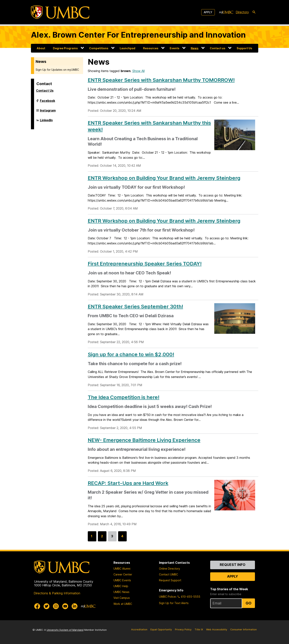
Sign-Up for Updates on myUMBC (57, 70)
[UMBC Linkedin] (75, 606)
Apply (208, 12)
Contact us (218, 48)
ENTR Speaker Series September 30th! (135, 306)
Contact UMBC (169, 574)
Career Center (123, 574)
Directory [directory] (242, 12)
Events (175, 48)
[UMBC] (60, 12)
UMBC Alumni (122, 569)
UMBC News (121, 592)
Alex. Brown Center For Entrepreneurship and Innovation (138, 35)
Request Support (170, 580)
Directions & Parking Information (57, 593)
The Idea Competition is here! (124, 397)
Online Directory (170, 569)
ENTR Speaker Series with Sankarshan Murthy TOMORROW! (161, 80)
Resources (151, 48)
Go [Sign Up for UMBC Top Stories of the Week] (249, 603)
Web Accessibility (217, 629)
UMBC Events (122, 580)
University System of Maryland (65, 630)
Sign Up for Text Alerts (174, 603)
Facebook (47, 102)
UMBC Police (167, 597)
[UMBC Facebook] (37, 606)
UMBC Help (121, 586)
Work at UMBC (123, 604)
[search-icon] (254, 12)
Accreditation (139, 629)
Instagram (48, 112)
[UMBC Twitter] (47, 606)
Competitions (99, 48)
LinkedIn (46, 122)
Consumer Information (243, 629)
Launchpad (127, 48)
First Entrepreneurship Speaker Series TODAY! (145, 264)
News (195, 48)
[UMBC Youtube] (65, 606)
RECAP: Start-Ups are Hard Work (128, 483)
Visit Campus (122, 598)
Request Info (233, 565)
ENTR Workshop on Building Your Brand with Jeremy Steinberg (164, 178)
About (41, 48)
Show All (138, 71)
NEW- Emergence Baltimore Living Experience (144, 440)
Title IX (199, 629)
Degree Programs (65, 48)
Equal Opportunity (161, 629)
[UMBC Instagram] (56, 606)
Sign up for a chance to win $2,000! (131, 354)
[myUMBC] (226, 12)
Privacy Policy (183, 629)
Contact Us (45, 91)
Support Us (244, 48)
